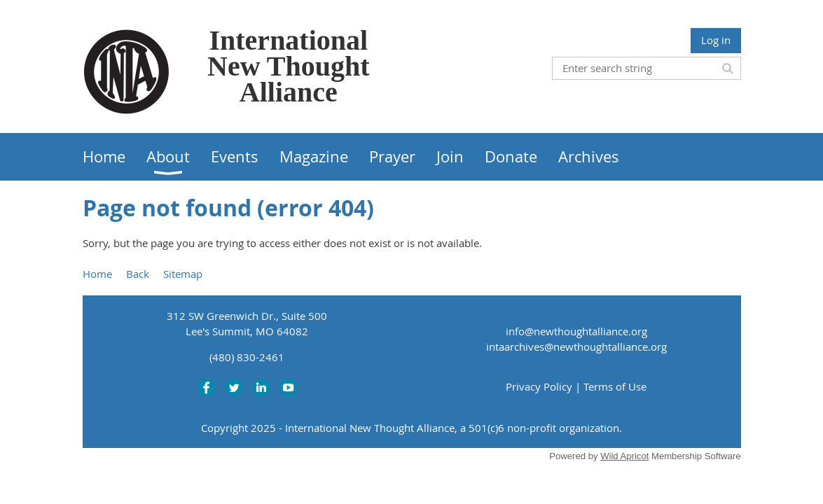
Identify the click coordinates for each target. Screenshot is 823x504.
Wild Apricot (624, 456)
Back (138, 274)
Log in (716, 40)
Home (97, 274)
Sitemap (183, 274)
